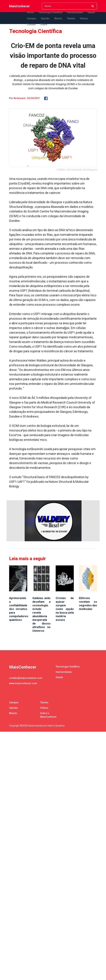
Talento (71, 18)
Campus (32, 18)
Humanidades (75, 12)
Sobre (44, 25)
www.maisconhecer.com (23, 683)
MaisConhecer (19, 6)
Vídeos (84, 18)
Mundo (58, 18)
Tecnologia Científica (50, 12)
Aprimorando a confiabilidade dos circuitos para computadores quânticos (19, 609)
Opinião (45, 18)
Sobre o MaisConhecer (48, 715)
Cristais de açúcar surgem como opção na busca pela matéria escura (65, 609)
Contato (31, 25)
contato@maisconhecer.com (26, 678)
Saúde (91, 12)
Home (30, 12)
